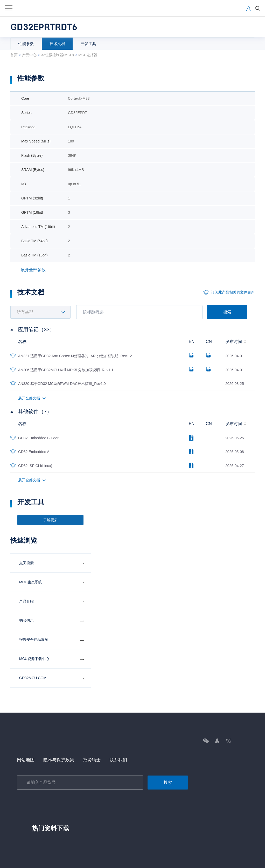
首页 (14, 55)
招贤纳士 (95, 760)
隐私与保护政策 (61, 760)
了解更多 (51, 520)
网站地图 (26, 760)
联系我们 (123, 760)
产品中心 (29, 55)
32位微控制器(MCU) (57, 55)
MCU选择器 (88, 55)
